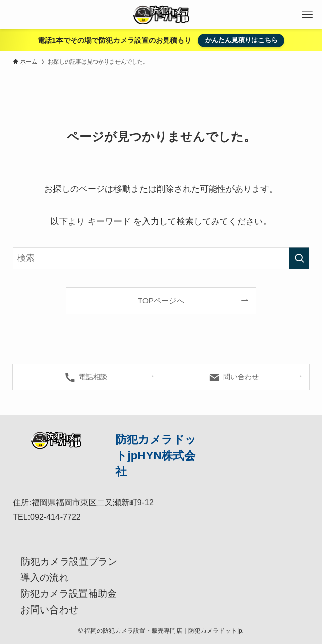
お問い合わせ (49, 610)
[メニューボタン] (307, 15)
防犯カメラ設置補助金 (69, 593)
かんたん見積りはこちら (241, 40)
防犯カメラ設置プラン (69, 561)
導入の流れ (45, 578)
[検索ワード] (161, 258)
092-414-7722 (55, 517)
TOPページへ (161, 301)
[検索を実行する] (299, 258)
